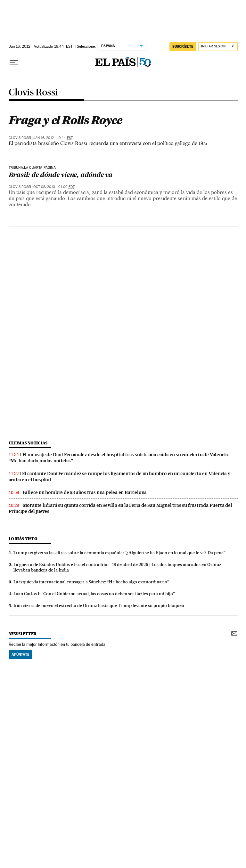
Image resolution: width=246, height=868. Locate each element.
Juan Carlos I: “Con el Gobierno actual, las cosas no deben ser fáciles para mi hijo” (94, 594)
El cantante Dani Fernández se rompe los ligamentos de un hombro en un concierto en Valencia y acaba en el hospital (119, 477)
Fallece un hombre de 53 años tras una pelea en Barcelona (85, 492)
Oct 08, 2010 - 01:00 (54, 187)
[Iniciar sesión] (218, 47)
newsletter (23, 634)
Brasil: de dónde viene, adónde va (61, 175)
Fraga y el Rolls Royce (65, 120)
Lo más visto (23, 539)
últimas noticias (28, 443)
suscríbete (183, 46)
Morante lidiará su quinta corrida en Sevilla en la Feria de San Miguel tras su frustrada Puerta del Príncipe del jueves (120, 508)
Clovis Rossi (33, 93)
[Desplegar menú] (14, 62)
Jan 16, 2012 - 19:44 (53, 138)
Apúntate (20, 654)
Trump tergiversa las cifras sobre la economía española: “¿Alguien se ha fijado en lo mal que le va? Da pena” (119, 553)
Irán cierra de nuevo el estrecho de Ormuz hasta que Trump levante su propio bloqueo (99, 605)
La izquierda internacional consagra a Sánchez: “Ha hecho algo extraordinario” (91, 582)
